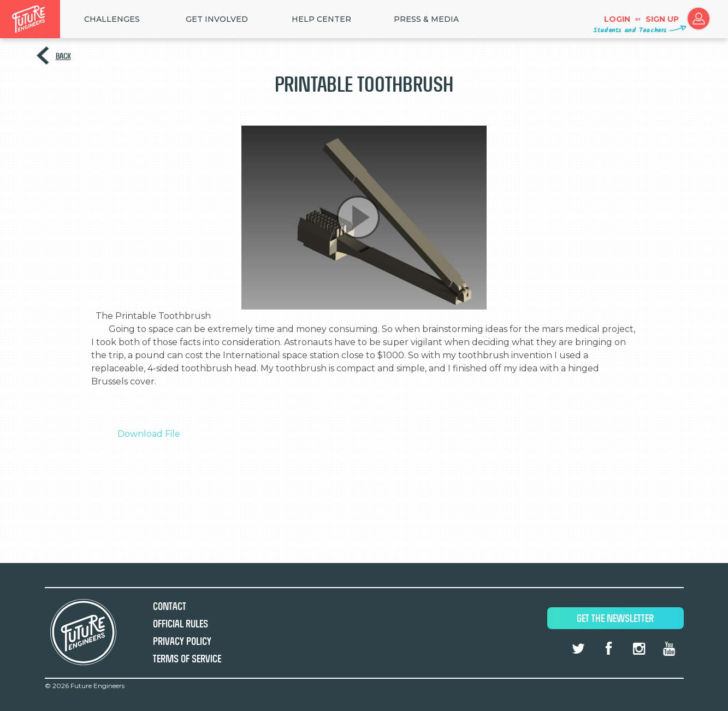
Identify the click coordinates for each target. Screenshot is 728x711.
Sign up (662, 19)
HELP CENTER (321, 19)
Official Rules (180, 624)
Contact (170, 606)
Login (617, 19)
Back (63, 56)
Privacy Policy (182, 641)
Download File (149, 434)
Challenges (112, 19)
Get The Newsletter (615, 618)
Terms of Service (187, 659)
